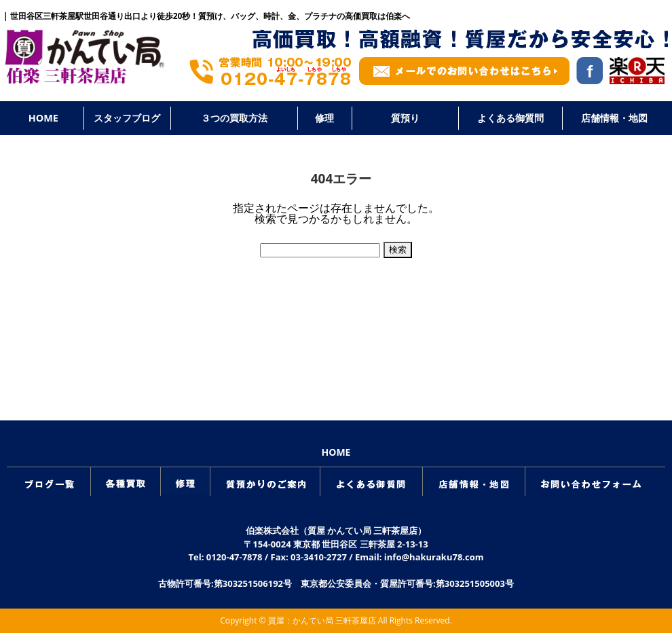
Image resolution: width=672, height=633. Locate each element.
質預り (405, 118)
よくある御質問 (510, 118)
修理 (324, 118)
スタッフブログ (127, 118)
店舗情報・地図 (614, 118)
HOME (43, 118)
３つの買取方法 (234, 118)
